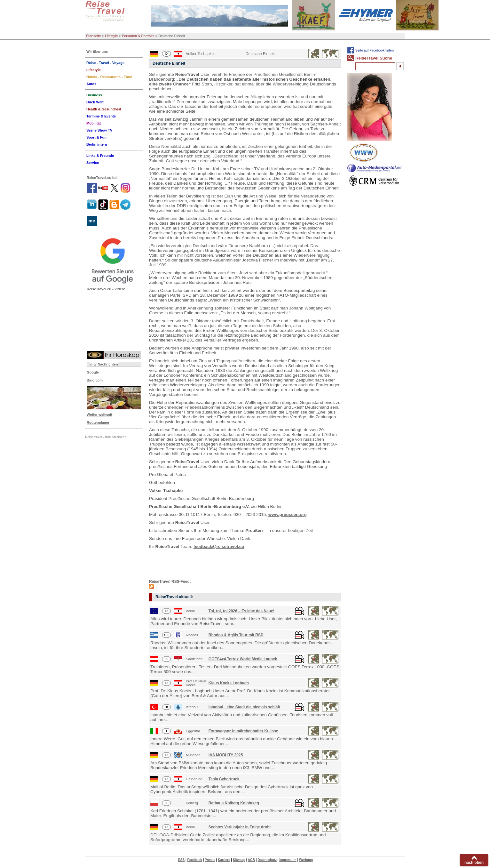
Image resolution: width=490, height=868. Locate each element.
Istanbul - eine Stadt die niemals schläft (245, 707)
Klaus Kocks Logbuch (229, 683)
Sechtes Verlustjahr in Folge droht (240, 827)
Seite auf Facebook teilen (375, 50)
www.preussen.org (288, 514)
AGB (251, 860)
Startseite (93, 36)
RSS (182, 860)
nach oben (474, 863)
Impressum (288, 860)
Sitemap (239, 860)
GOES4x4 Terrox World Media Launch (243, 659)
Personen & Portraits (138, 36)
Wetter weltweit (99, 414)
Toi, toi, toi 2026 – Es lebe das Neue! (241, 611)
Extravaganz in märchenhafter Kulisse (243, 731)
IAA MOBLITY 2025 (226, 755)
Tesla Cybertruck (224, 779)
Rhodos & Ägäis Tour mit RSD (236, 635)
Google (93, 372)
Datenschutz (267, 860)
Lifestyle (111, 36)
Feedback (195, 860)
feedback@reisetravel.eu (219, 547)
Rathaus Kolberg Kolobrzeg (234, 803)
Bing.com (95, 380)
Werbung (306, 860)
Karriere (224, 860)
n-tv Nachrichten (104, 364)
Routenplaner (98, 422)
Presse (210, 860)
